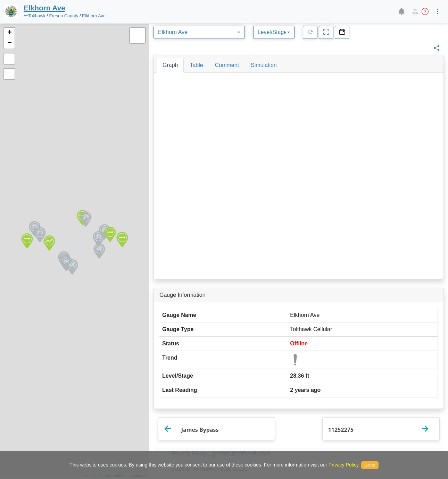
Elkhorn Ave (94, 16)
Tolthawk (37, 16)
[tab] (170, 65)
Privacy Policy (343, 465)
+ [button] (10, 33)
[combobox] (199, 32)
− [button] (10, 43)
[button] (401, 11)
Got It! (370, 465)
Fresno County (64, 16)
